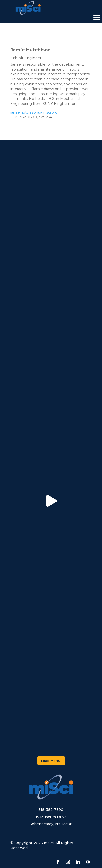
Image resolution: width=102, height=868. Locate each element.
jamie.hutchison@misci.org (34, 112)
